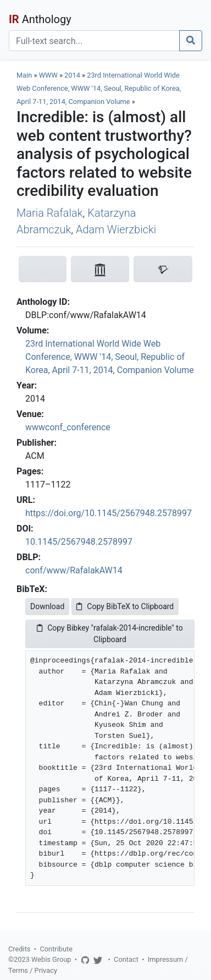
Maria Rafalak (50, 213)
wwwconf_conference (68, 427)
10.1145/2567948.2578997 (79, 542)
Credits (19, 949)
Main (24, 75)
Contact (126, 959)
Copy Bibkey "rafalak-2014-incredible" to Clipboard (110, 634)
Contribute (56, 949)
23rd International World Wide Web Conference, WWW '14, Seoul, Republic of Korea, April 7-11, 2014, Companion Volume (99, 88)
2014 (72, 75)
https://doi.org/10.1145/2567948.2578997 (109, 513)
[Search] (94, 41)
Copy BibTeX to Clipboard (125, 606)
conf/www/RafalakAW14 (74, 570)
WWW (48, 75)
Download (47, 606)
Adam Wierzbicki (116, 229)
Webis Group (51, 959)
